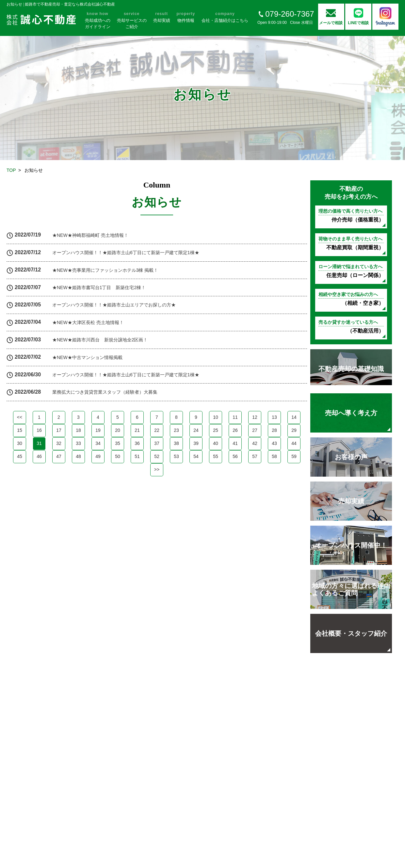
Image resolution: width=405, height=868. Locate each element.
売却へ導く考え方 (351, 413)
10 (216, 417)
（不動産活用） (351, 327)
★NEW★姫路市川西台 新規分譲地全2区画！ (100, 340)
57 (255, 456)
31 (39, 443)
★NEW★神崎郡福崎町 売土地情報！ (90, 235)
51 (137, 456)
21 (137, 430)
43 (274, 443)
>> (157, 469)
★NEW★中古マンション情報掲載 (87, 357)
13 (274, 417)
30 (20, 443)
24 (196, 430)
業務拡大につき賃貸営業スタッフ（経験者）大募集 (105, 392)
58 (274, 456)
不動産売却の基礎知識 (351, 369)
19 (98, 430)
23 (176, 430)
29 (294, 430)
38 (176, 443)
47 (59, 456)
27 (255, 430)
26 (235, 430)
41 (235, 443)
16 (39, 430)
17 (59, 430)
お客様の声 (351, 457)
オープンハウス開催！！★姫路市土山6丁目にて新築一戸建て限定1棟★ (126, 253)
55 (216, 456)
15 (20, 430)
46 (39, 456)
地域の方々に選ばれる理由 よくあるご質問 (351, 589)
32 (59, 443)
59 (294, 456)
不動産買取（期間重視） (351, 243)
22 (157, 430)
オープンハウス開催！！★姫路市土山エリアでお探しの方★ (114, 305)
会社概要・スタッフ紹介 (351, 633)
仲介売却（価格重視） (351, 215)
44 (294, 443)
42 (255, 443)
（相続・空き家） (351, 299)
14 (294, 417)
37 (157, 443)
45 (20, 456)
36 (137, 443)
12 (255, 417)
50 (118, 456)
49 (98, 456)
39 (196, 443)
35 (118, 443)
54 (196, 456)
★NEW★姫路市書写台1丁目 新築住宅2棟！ (99, 287)
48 (78, 456)
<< (20, 417)
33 (78, 443)
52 (157, 456)
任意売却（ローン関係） (351, 271)
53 (176, 456)
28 (274, 430)
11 (235, 417)
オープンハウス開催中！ (351, 545)
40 (216, 443)
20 (118, 430)
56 (235, 456)
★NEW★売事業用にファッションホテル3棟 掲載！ (105, 270)
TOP (11, 170)
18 (78, 430)
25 (216, 430)
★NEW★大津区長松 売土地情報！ (88, 322)
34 (98, 443)
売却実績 (351, 501)
